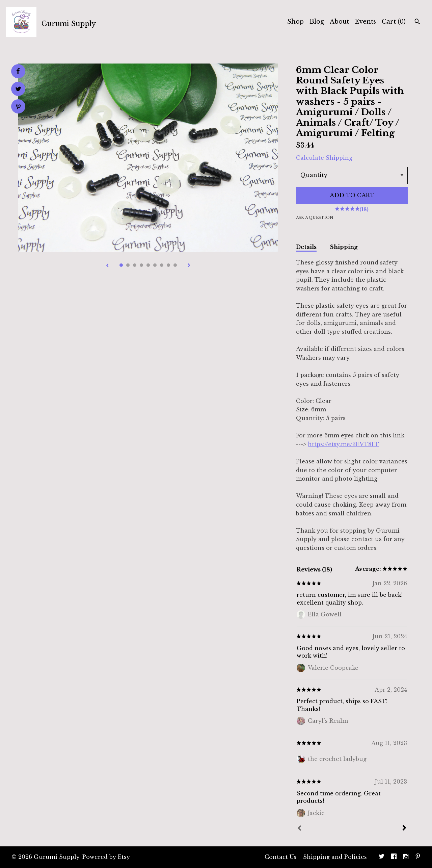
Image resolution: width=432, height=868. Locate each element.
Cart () (394, 22)
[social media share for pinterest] (18, 107)
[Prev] (299, 829)
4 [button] (141, 265)
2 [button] (128, 265)
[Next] (404, 828)
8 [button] (168, 265)
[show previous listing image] (107, 266)
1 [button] (121, 265)
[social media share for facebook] (18, 71)
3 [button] (135, 265)
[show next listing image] (189, 266)
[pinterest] (418, 857)
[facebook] (394, 857)
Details (306, 247)
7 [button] (162, 265)
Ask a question (315, 218)
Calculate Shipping (324, 158)
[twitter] (382, 857)
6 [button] (155, 265)
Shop (295, 22)
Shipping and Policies (335, 857)
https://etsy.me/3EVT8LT (343, 444)
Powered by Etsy (106, 857)
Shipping (344, 247)
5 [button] (148, 265)
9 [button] (175, 265)
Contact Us (280, 857)
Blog (317, 22)
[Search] (417, 22)
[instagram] (406, 857)
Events (365, 22)
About (339, 22)
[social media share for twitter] (18, 90)
